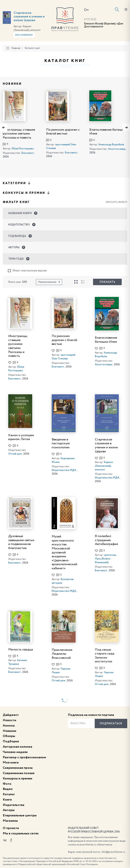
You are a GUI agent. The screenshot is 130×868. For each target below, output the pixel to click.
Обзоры (9, 736)
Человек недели (15, 752)
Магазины (10, 821)
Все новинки (24, 35)
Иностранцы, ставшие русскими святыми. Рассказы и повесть (19, 134)
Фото (7, 784)
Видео (8, 789)
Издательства (14, 805)
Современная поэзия (19, 773)
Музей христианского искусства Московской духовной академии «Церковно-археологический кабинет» (64, 552)
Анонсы (9, 726)
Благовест (28, 153)
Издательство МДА (64, 470)
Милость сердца (21, 650)
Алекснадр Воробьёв (111, 145)
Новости (9, 720)
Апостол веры (117, 149)
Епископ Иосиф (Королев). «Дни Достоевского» (104, 25)
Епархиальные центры (20, 815)
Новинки (9, 731)
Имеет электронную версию (27, 271)
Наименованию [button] (49, 282)
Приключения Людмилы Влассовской (62, 654)
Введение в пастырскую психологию (61, 443)
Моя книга (11, 763)
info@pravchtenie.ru (113, 852)
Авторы (9, 810)
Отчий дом (15, 454)
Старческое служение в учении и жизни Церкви (29, 17)
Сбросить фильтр (116, 202)
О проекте (11, 828)
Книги (7, 800)
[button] (65, 213)
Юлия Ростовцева (23, 149)
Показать (107, 282)
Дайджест (11, 715)
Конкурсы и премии (17, 779)
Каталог (9, 794)
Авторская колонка (17, 747)
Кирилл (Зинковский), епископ (104, 466)
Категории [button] (17, 183)
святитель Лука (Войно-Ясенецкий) (106, 559)
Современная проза (18, 768)
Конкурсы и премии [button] (27, 193)
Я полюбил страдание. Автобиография (106, 540)
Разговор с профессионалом (24, 757)
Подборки (11, 741)
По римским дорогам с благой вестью (64, 340)
